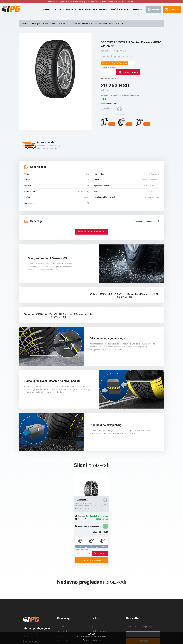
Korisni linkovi (73, 9)
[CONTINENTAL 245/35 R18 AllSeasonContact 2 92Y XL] (91, 486)
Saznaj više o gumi (91, 560)
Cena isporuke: (83, 516)
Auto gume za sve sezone (43, 24)
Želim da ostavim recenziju (91, 232)
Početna (24, 24)
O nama (103, 9)
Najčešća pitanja (120, 9)
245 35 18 (63, 24)
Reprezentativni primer (109, 103)
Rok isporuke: (83, 519)
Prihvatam (86, 640)
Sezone (46, 9)
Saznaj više (96, 640)
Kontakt (138, 9)
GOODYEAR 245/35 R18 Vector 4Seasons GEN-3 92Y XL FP (97, 24)
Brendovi (90, 9)
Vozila (58, 9)
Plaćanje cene (97, 627)
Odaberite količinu (109, 68)
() (174, 9)
